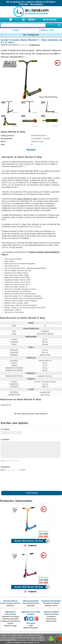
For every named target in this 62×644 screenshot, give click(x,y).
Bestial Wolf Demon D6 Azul (29, 544)
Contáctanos (51, 620)
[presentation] (20, 483)
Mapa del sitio (51, 624)
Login (16, 30)
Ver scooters (37, 4)
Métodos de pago (10, 629)
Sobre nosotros (10, 617)
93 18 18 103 (50, 20)
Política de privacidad (10, 622)
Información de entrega (10, 620)
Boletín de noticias (51, 617)
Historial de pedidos (31, 631)
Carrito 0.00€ (46, 30)
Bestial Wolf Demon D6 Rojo (29, 590)
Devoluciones (51, 622)
